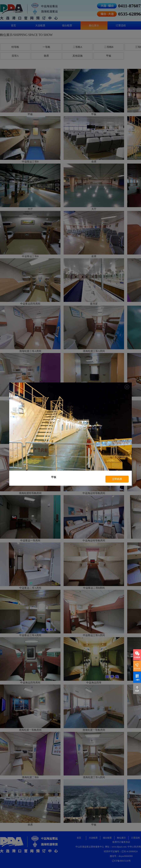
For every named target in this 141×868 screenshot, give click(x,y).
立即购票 (117, 479)
